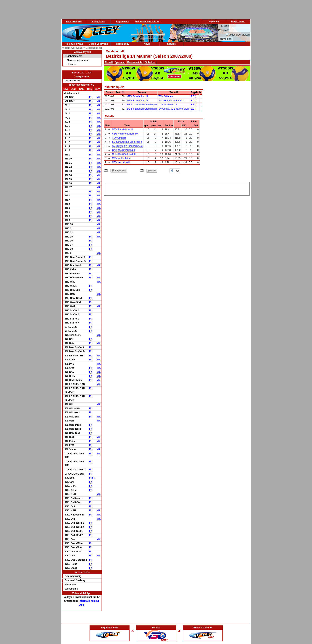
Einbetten (150, 62)
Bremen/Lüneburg (75, 580)
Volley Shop (98, 22)
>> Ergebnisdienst (92, 48)
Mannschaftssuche (78, 60)
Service (171, 44)
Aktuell (109, 62)
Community (123, 44)
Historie (71, 64)
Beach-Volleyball (98, 44)
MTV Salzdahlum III (137, 96)
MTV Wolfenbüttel (122, 158)
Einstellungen (177, 171)
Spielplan (120, 62)
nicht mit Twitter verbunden (142, 171)
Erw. (66, 89)
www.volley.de (74, 22)
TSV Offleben (166, 96)
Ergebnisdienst (74, 56)
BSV (97, 89)
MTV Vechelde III (168, 105)
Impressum (123, 22)
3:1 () (194, 105)
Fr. (91, 97)
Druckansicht (135, 62)
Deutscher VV (73, 81)
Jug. (74, 89)
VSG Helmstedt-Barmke (171, 101)
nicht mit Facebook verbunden (106, 171)
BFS (90, 89)
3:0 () (194, 101)
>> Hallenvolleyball (72, 48)
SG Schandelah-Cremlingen (142, 105)
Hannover (70, 585)
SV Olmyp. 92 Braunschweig (174, 109)
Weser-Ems (71, 589)
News (147, 44)
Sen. (82, 89)
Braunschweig (73, 576)
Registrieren (238, 22)
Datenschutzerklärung (148, 22)
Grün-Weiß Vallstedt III (124, 154)
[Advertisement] (177, 188)
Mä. (99, 97)
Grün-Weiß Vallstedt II (124, 150)
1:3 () (194, 96)
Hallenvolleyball (74, 44)
